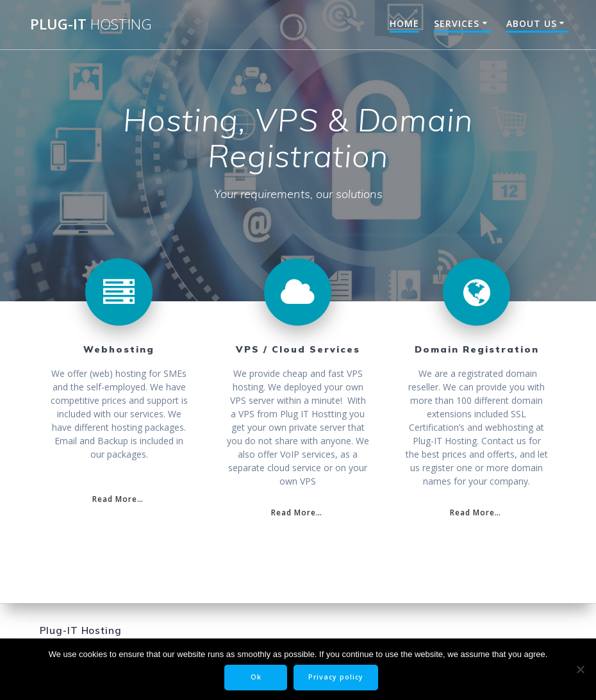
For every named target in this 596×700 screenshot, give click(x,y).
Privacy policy (336, 677)
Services (457, 23)
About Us (532, 23)
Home (404, 23)
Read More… (118, 499)
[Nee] (580, 669)
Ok (256, 677)
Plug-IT (91, 24)
